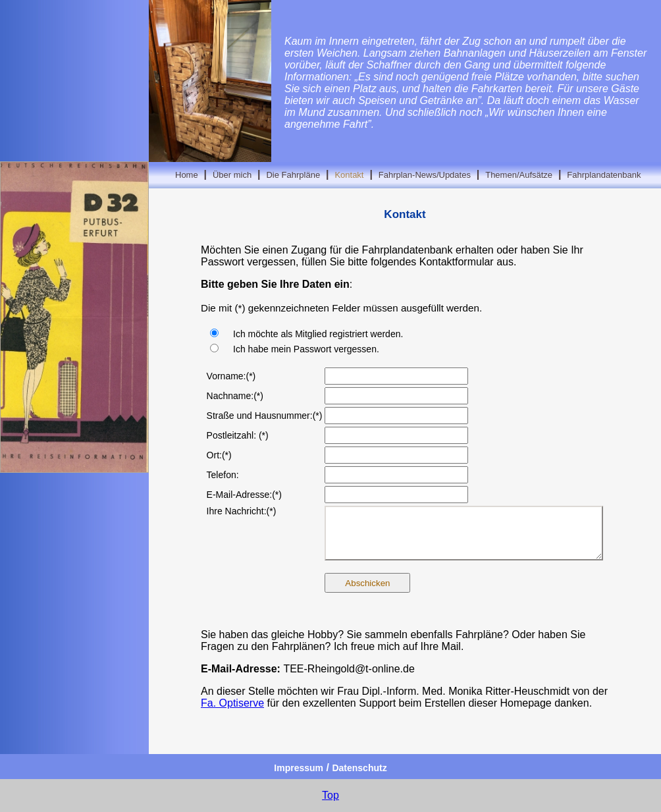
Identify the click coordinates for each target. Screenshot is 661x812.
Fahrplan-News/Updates (425, 175)
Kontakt (349, 175)
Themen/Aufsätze (519, 175)
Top (330, 795)
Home (187, 175)
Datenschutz (359, 768)
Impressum (299, 768)
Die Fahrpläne (293, 175)
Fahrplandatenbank (604, 175)
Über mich (232, 175)
